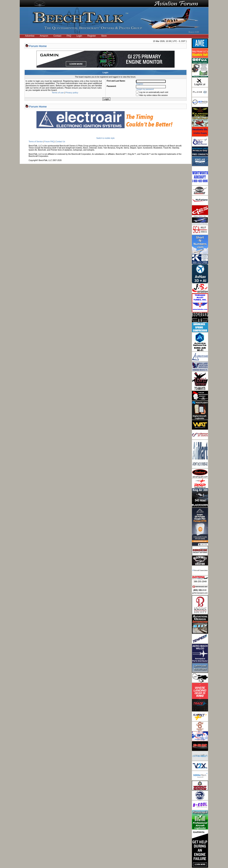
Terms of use (58, 93)
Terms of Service (36, 142)
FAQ (69, 36)
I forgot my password (145, 89)
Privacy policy (72, 93)
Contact (57, 36)
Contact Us (60, 142)
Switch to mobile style (105, 138)
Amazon (44, 36)
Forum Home (38, 46)
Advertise (30, 36)
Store (104, 36)
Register (92, 36)
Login (79, 36)
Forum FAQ (49, 142)
